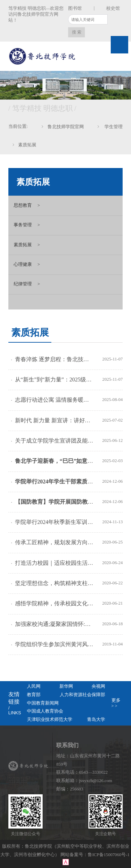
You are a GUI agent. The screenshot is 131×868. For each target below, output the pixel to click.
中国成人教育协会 (45, 711)
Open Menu (119, 45)
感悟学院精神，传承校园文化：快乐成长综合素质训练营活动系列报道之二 (55, 603)
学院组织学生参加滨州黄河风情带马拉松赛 (55, 644)
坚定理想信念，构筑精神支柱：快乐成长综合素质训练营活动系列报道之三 (55, 583)
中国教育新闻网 (43, 703)
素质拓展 (27, 145)
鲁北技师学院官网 (66, 127)
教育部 (34, 695)
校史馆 (113, 8)
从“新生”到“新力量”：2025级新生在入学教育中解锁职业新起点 (55, 380)
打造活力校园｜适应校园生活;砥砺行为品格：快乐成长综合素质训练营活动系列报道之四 (55, 563)
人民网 (34, 686)
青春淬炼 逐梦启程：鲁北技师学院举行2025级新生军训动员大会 (55, 359)
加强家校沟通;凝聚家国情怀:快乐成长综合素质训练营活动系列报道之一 (55, 624)
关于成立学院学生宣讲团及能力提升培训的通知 (55, 441)
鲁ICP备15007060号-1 (109, 855)
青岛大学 (96, 720)
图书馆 (75, 8)
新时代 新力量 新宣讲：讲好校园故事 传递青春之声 (55, 420)
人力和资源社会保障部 (82, 695)
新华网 (66, 686)
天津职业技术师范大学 (50, 720)
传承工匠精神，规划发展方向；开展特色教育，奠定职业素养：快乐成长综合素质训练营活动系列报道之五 (55, 542)
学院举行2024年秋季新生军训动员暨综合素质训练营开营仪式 (55, 522)
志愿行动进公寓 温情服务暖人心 (55, 400)
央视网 (98, 686)
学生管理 (113, 127)
